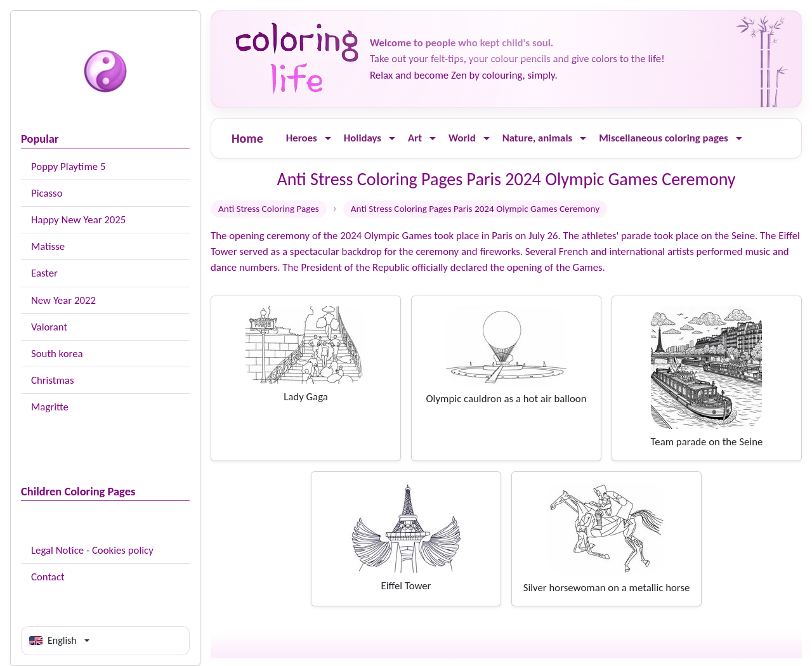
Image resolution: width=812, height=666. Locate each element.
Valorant (49, 327)
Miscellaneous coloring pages (664, 138)
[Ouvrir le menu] (328, 139)
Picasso (47, 193)
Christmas (52, 380)
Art (415, 138)
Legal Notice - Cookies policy (92, 550)
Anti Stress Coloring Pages (269, 209)
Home (247, 138)
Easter (44, 273)
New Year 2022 (63, 300)
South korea (57, 354)
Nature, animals (538, 138)
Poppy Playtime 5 (68, 166)
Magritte (50, 407)
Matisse (48, 246)
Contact (48, 577)
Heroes (302, 138)
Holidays (363, 138)
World (462, 138)
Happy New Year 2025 (78, 220)
